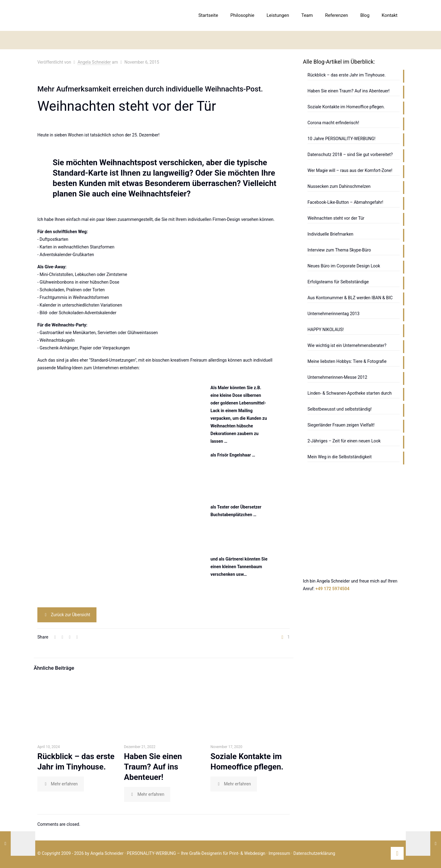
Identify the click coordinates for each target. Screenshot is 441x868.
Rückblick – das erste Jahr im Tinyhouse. (347, 75)
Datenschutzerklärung (314, 853)
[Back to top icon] (397, 853)
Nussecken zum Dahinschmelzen (339, 186)
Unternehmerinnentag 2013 (334, 314)
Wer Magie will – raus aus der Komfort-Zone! (350, 170)
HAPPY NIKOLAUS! (326, 330)
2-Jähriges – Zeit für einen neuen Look (344, 441)
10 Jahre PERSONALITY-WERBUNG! (341, 139)
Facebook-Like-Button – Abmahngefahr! (345, 202)
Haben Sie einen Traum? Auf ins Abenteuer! (153, 767)
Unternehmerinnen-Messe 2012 (337, 377)
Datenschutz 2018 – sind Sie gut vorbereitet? (350, 155)
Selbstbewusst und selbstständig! (339, 409)
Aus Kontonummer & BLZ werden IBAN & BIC (350, 298)
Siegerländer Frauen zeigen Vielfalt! (341, 425)
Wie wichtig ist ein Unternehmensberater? (347, 345)
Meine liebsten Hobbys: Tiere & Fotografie (347, 361)
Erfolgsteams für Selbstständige (338, 282)
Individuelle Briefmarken (330, 234)
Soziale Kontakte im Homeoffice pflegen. (346, 107)
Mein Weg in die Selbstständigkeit (340, 457)
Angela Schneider (94, 62)
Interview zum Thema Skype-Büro (339, 250)
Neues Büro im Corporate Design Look (344, 266)
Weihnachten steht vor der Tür (336, 218)
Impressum (279, 853)
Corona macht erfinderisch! (333, 123)
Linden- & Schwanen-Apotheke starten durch (350, 393)
